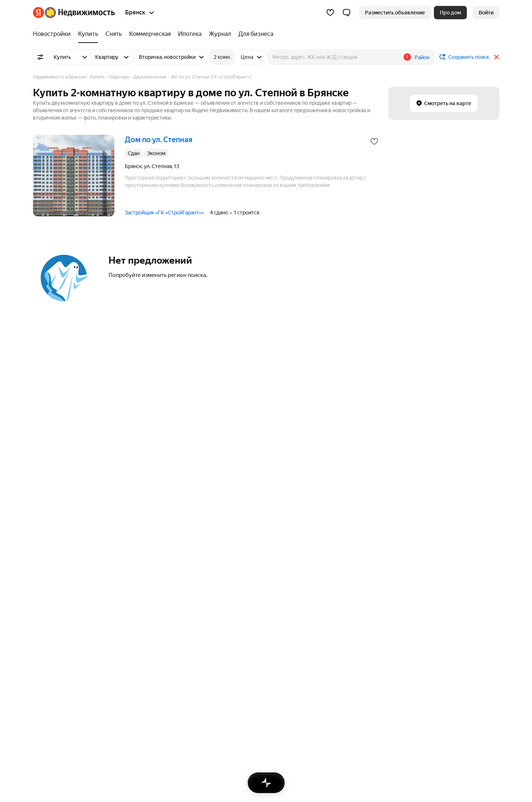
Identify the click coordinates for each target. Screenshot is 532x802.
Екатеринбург (50, 576)
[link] (486, 13)
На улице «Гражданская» (347, 639)
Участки (232, 554)
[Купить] (88, 34)
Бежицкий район (53, 650)
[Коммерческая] (150, 34)
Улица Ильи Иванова (153, 576)
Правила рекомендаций (295, 701)
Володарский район (57, 672)
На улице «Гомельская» (345, 650)
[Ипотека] (190, 34)
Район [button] (422, 57)
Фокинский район (54, 661)
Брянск (231, 650)
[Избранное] (330, 13)
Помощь (342, 701)
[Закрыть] (496, 57)
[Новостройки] (54, 34)
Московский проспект (154, 565)
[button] (347, 13)
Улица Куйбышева (150, 587)
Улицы (325, 576)
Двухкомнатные (432, 565)
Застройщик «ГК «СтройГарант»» (164, 213)
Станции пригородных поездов (355, 554)
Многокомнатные (433, 576)
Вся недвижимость (56, 701)
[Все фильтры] (40, 57)
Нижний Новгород (55, 597)
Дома (229, 587)
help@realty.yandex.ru (180, 748)
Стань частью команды (145, 701)
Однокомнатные (432, 544)
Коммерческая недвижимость (259, 565)
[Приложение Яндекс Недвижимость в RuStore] (493, 753)
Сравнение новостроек (345, 544)
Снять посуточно (148, 639)
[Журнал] (220, 34)
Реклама (98, 701)
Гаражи (231, 544)
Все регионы (333, 587)
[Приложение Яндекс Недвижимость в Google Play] (468, 753)
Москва (42, 544)
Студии (421, 554)
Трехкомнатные (431, 587)
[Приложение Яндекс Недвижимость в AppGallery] (481, 753)
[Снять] (114, 34)
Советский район (54, 639)
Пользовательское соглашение (219, 701)
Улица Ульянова (147, 544)
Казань (41, 587)
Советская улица (148, 554)
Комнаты (233, 576)
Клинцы (232, 639)
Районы (327, 565)
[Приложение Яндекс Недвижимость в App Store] (455, 753)
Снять (135, 650)
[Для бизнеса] (254, 34)
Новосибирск (49, 565)
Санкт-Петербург (54, 554)
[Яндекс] (39, 13)
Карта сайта (375, 701)
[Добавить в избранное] (374, 141)
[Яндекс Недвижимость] (80, 13)
